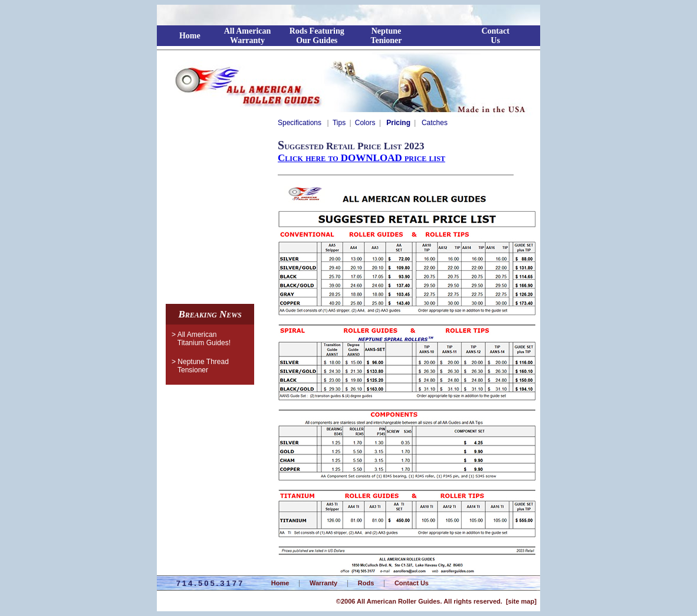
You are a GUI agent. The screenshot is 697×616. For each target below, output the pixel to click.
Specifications (300, 123)
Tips (339, 123)
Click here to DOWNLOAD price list (361, 158)
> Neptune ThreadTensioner (197, 366)
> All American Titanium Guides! (206, 339)
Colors (365, 123)
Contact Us (412, 583)
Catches (434, 123)
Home (190, 36)
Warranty (323, 583)
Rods (366, 583)
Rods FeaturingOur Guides (317, 36)
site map (522, 601)
